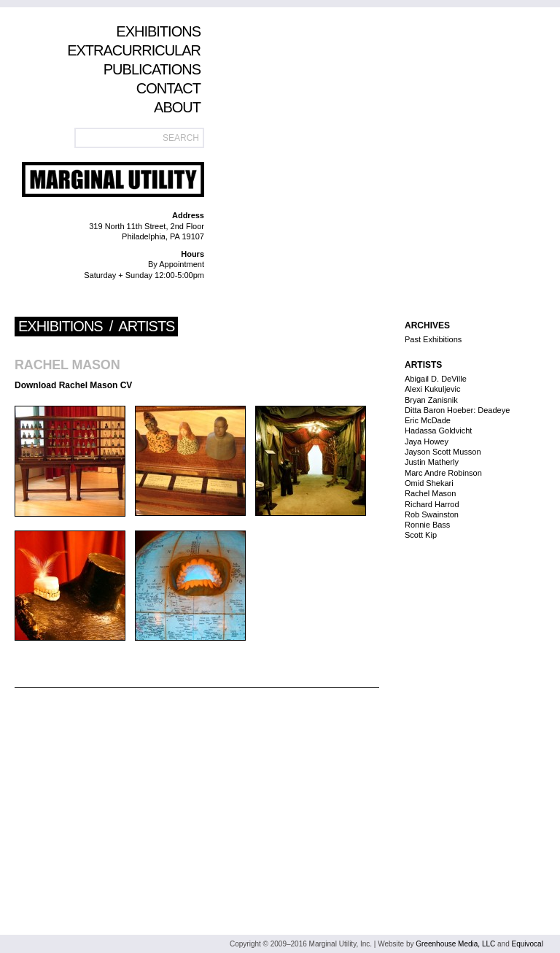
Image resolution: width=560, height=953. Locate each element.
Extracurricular (134, 50)
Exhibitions (158, 31)
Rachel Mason (67, 365)
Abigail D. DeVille (436, 379)
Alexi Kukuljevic (432, 389)
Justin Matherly (432, 462)
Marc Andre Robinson (443, 473)
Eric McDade (428, 420)
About (177, 107)
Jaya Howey (427, 441)
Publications (152, 69)
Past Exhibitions (433, 339)
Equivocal (528, 944)
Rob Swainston (432, 514)
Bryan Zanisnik (431, 400)
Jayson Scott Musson (443, 452)
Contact (168, 88)
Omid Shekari (429, 483)
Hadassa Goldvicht (438, 431)
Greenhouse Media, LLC (455, 944)
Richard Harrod (432, 504)
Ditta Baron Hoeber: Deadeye (457, 410)
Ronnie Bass (427, 525)
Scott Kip (421, 535)
